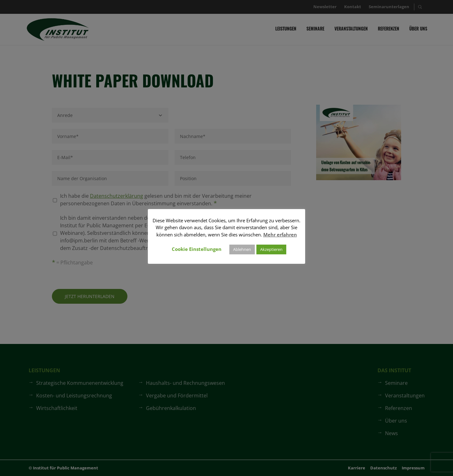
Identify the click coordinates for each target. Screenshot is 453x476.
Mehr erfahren (280, 235)
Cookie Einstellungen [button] (197, 249)
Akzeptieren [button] (271, 249)
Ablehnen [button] (242, 249)
